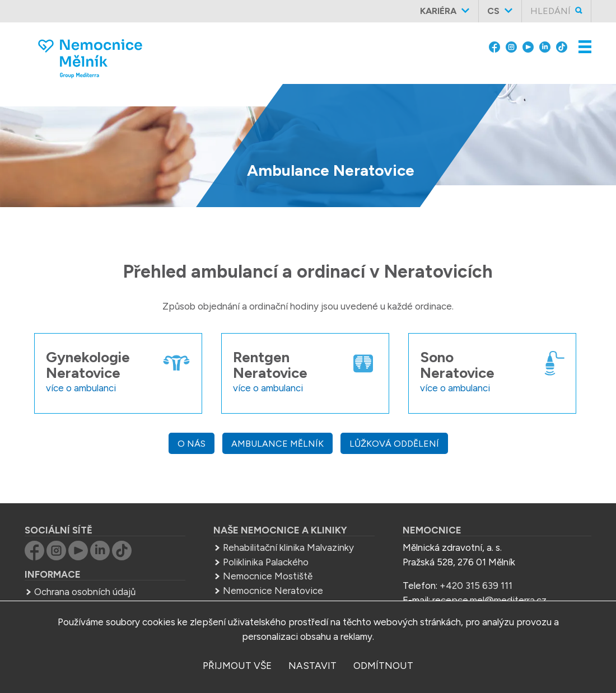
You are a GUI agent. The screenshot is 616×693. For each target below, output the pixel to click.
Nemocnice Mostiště (268, 576)
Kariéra (438, 11)
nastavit (312, 666)
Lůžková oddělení (394, 444)
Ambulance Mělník (277, 444)
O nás (192, 444)
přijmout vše (237, 666)
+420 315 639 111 (476, 586)
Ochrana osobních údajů (85, 592)
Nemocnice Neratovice (273, 591)
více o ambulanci (81, 388)
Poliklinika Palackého (266, 562)
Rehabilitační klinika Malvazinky (288, 547)
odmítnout (383, 666)
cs (493, 11)
